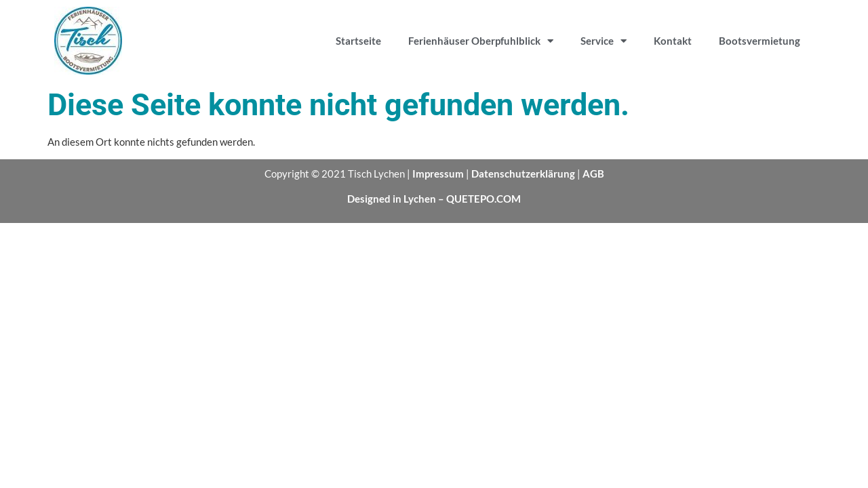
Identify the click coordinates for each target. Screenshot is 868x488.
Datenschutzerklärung (523, 174)
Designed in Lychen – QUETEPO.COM (434, 199)
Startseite (358, 41)
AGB (593, 174)
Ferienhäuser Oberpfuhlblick (481, 41)
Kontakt (673, 41)
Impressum (438, 174)
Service (604, 41)
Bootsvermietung (759, 41)
